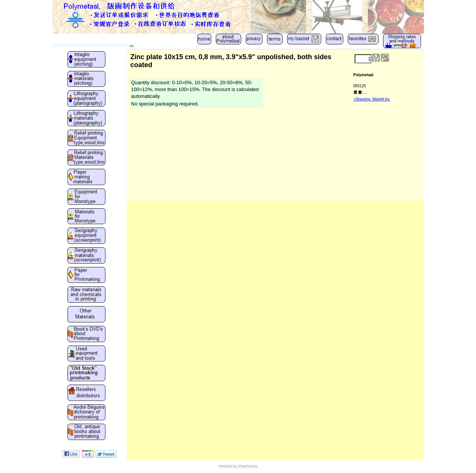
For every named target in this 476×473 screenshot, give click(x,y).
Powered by (228, 466)
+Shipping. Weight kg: (372, 99)
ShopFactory (247, 466)
